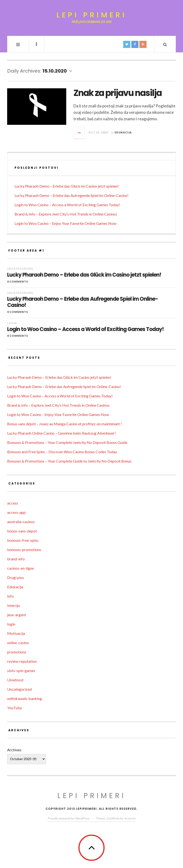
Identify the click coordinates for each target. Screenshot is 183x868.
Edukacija (123, 132)
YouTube (15, 708)
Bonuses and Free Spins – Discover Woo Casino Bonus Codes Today (62, 452)
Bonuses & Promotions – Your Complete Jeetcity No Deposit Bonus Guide (67, 442)
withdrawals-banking (25, 698)
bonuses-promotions (24, 550)
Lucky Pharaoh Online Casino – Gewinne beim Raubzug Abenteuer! (61, 433)
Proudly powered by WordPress (69, 818)
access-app (16, 512)
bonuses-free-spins (23, 540)
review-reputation (22, 661)
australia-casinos (21, 522)
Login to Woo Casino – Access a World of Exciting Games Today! (67, 205)
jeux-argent (17, 615)
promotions (17, 652)
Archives (14, 750)
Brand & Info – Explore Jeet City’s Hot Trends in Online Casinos (66, 214)
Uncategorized (20, 269)
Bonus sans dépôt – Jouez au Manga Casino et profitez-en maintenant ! (64, 424)
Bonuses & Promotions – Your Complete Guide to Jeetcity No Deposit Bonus (69, 461)
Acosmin (130, 818)
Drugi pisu (15, 577)
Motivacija (16, 633)
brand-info (16, 559)
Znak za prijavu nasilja (117, 93)
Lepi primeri (92, 15)
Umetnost (15, 680)
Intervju (13, 605)
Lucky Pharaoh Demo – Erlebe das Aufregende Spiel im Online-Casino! (71, 195)
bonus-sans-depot (22, 531)
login (12, 323)
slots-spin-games (21, 671)
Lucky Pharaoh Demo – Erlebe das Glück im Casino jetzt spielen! (67, 186)
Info (10, 596)
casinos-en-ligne (20, 568)
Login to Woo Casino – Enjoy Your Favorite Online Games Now (65, 223)
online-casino (18, 643)
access (13, 503)
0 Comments (18, 281)
